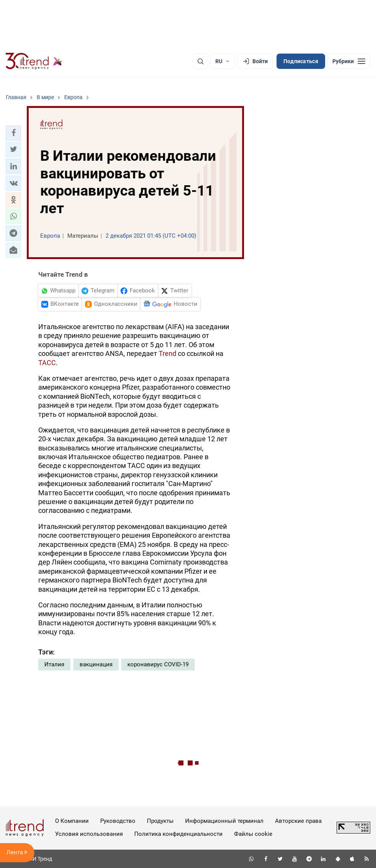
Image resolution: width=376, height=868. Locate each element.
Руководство (118, 821)
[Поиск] (200, 61)
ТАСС (47, 363)
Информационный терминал (224, 821)
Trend (168, 353)
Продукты (160, 821)
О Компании (72, 821)
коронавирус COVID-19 (158, 664)
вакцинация (96, 664)
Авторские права (298, 821)
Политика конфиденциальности (178, 834)
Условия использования (89, 834)
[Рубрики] (349, 61)
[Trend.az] (34, 61)
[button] (13, 133)
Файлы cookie (253, 834)
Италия (54, 664)
